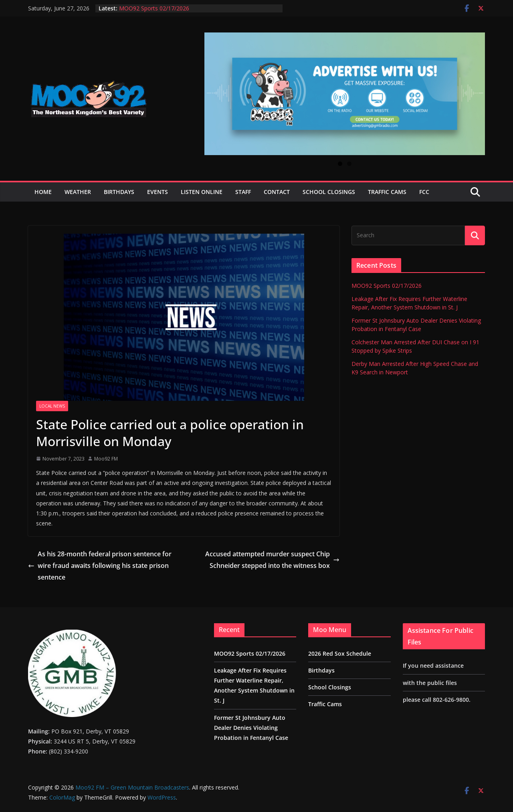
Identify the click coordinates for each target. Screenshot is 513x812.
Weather (78, 192)
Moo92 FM (106, 459)
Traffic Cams (387, 192)
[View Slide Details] (345, 94)
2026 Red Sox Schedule (340, 653)
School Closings (329, 192)
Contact (277, 192)
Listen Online (202, 192)
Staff (243, 192)
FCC (424, 192)
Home (43, 192)
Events (158, 192)
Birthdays (119, 192)
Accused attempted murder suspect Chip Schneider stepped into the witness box (272, 560)
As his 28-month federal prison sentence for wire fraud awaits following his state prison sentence (100, 566)
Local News (52, 406)
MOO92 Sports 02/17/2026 (154, 8)
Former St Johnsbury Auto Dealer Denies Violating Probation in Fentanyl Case (251, 728)
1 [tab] (340, 164)
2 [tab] (349, 164)
